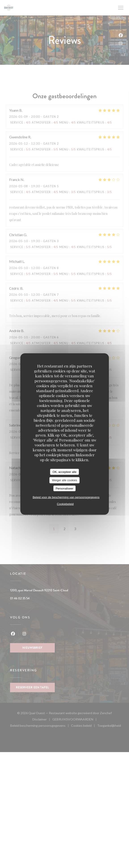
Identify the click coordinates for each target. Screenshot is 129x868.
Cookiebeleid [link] (65, 504)
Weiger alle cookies (64, 480)
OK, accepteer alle (64, 472)
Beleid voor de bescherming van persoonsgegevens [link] (66, 497)
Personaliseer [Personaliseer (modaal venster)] (65, 488)
